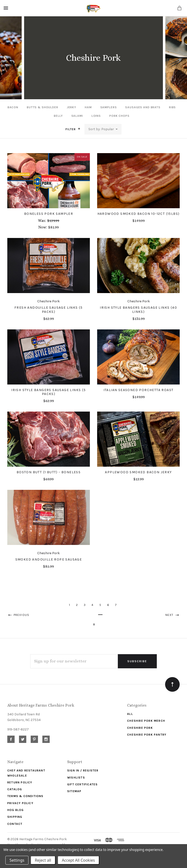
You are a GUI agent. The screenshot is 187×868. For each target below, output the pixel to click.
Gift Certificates (82, 784)
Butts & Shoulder (42, 107)
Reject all (43, 860)
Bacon (13, 107)
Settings (17, 860)
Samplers (109, 107)
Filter (73, 129)
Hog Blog (16, 810)
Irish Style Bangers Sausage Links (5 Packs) (48, 392)
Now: (43, 227)
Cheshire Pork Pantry (147, 735)
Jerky (71, 107)
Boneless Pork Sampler (49, 214)
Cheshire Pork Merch (146, 721)
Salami (77, 116)
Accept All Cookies (78, 860)
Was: (43, 221)
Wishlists (76, 778)
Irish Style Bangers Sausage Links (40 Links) (138, 310)
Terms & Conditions (25, 796)
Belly (58, 116)
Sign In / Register (83, 770)
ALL (130, 714)
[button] (79, 129)
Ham (88, 107)
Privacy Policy (20, 803)
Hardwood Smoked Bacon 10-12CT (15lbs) (139, 214)
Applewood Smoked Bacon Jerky (138, 472)
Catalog (15, 789)
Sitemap (74, 791)
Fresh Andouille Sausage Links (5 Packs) (49, 310)
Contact (15, 824)
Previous (18, 615)
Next (173, 615)
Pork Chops (119, 116)
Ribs (172, 107)
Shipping (15, 817)
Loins (96, 116)
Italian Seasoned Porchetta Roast (139, 390)
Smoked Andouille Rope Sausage (49, 559)
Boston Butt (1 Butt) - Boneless (49, 472)
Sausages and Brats (143, 107)
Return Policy (20, 782)
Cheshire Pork (140, 728)
